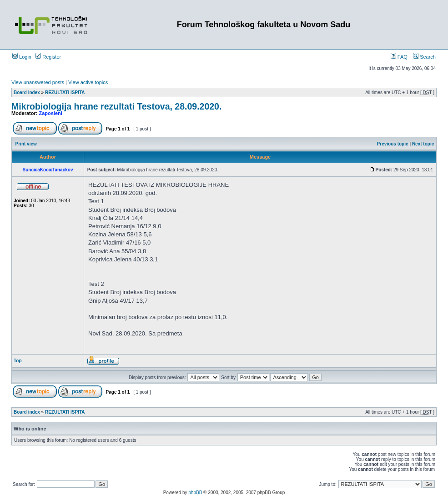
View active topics (88, 82)
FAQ (399, 57)
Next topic (423, 144)
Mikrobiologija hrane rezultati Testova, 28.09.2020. (116, 106)
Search (424, 57)
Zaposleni (51, 113)
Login (22, 57)
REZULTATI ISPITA (65, 92)
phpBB (195, 492)
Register (48, 57)
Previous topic (393, 144)
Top (18, 361)
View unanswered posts (38, 82)
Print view (26, 144)
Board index (27, 92)
